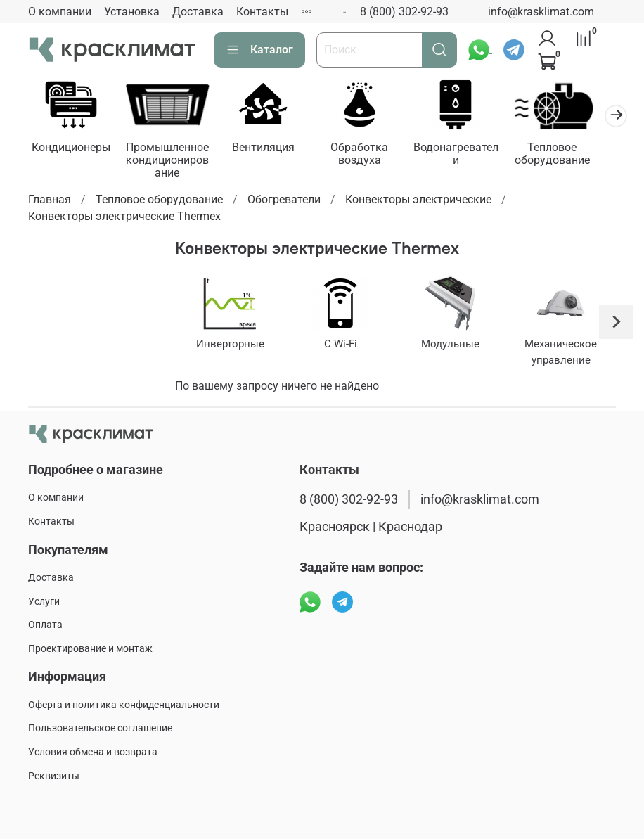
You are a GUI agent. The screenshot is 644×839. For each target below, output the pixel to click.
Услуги (44, 602)
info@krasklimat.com (541, 12)
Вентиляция (272, 149)
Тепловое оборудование (571, 155)
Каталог (259, 50)
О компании (60, 12)
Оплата (45, 625)
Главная (50, 201)
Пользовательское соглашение (100, 729)
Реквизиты (54, 776)
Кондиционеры (72, 149)
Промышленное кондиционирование (172, 161)
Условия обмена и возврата (93, 752)
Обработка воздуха (372, 155)
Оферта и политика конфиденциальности (124, 705)
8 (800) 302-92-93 (404, 12)
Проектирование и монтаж (90, 649)
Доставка (198, 12)
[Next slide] (616, 324)
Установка (132, 12)
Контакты (262, 12)
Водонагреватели (471, 155)
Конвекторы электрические (418, 201)
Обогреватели (284, 201)
